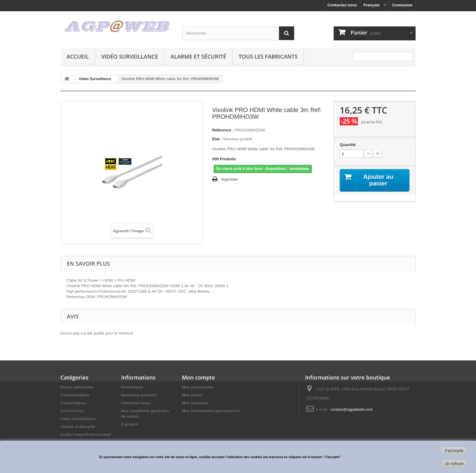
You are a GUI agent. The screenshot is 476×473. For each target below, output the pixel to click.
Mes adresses (195, 403)
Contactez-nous (342, 5)
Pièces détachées (77, 387)
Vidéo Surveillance (129, 56)
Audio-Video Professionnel (86, 435)
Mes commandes (198, 387)
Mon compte (198, 377)
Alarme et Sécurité (198, 56)
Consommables (75, 395)
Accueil (78, 56)
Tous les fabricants (268, 56)
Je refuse (454, 464)
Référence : (223, 130)
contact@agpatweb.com (352, 409)
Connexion (402, 5)
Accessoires (72, 411)
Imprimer (230, 179)
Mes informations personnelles (211, 411)
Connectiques (73, 403)
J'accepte (454, 451)
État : (217, 139)
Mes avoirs (192, 395)
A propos (130, 424)
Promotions (132, 387)
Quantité (348, 145)
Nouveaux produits (139, 395)
